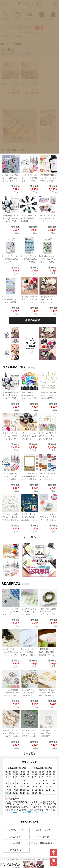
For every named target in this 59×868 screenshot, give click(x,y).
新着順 (27, 54)
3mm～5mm (16, 36)
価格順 (19, 54)
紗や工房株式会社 (28, 859)
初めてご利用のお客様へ (43, 843)
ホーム (5, 32)
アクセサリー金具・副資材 (22, 32)
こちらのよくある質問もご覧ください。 (29, 812)
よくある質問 (16, 837)
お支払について (16, 830)
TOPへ (53, 853)
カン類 (39, 32)
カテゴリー (41, 16)
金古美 (5, 36)
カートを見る (53, 862)
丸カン (48, 32)
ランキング (29, 16)
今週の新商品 (33, 320)
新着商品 (6, 16)
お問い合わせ (43, 837)
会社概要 (16, 843)
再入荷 (18, 16)
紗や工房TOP (16, 850)
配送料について (43, 830)
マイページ (53, 16)
